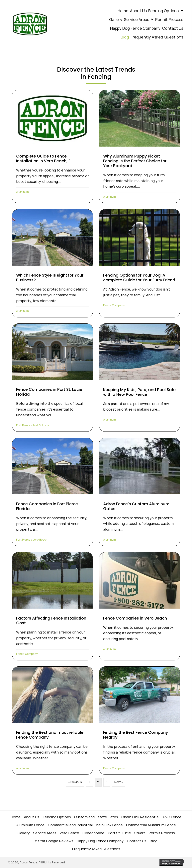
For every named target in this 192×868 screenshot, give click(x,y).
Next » (119, 782)
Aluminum (22, 192)
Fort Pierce (23, 425)
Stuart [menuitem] (140, 833)
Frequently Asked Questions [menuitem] (96, 849)
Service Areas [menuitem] (45, 833)
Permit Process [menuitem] (162, 833)
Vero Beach (40, 539)
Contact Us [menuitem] (137, 841)
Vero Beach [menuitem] (69, 833)
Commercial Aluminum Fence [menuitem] (151, 825)
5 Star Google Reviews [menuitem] (54, 841)
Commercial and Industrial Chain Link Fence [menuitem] (85, 825)
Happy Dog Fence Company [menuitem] (100, 841)
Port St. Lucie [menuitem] (119, 833)
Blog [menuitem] (153, 841)
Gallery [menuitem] (24, 833)
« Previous (75, 782)
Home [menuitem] (16, 817)
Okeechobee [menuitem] (93, 833)
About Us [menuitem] (32, 817)
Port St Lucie (41, 425)
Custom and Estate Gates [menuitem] (96, 817)
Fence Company (114, 305)
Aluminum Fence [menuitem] (30, 825)
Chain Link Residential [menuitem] (140, 817)
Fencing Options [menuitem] (57, 817)
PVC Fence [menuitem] (172, 817)
